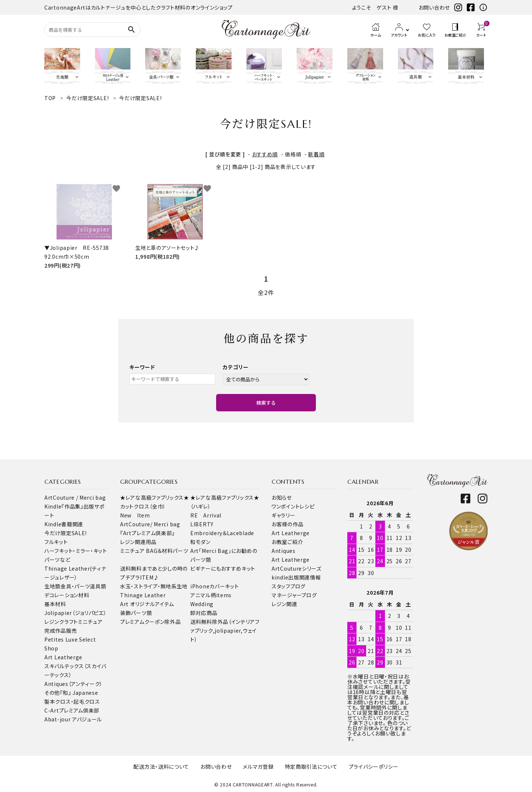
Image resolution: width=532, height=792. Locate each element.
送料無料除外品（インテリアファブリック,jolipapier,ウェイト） (225, 630)
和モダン (200, 542)
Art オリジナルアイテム (147, 604)
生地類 (52, 586)
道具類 (98, 586)
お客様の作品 (287, 524)
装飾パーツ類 (136, 613)
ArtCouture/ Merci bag (150, 524)
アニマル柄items (211, 595)
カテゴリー (236, 367)
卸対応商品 (204, 613)
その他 (52, 693)
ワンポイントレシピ (293, 506)
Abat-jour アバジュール (73, 719)
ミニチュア (90, 622)
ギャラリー (284, 515)
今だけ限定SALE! (66, 533)
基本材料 (55, 604)
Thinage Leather (143, 595)
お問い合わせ (434, 7)
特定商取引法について (311, 766)
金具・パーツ (75, 586)
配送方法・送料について (161, 766)
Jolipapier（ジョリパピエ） (76, 613)
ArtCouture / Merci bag (75, 497)
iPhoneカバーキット (214, 586)
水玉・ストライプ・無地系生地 (154, 586)
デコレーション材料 (67, 595)
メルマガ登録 (258, 766)
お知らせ (282, 497)
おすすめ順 (265, 154)
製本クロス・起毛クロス (72, 701)
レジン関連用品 (138, 542)
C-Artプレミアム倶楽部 (72, 710)
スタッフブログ (289, 586)
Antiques (284, 551)
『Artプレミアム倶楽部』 (147, 533)
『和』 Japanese (79, 693)
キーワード (142, 367)
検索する (266, 403)
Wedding (202, 604)
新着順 (316, 154)
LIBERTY (202, 524)
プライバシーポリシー (374, 766)
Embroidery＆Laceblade (222, 533)
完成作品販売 (61, 630)
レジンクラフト (61, 622)
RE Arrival (206, 515)
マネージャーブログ (294, 595)
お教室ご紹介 (287, 542)
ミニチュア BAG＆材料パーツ (154, 551)
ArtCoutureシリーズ (296, 568)
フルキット (56, 542)
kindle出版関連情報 (296, 577)
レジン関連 (284, 604)
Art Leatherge (63, 657)
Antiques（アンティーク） (74, 684)
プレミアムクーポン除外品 (150, 622)
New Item (135, 515)
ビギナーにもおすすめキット (223, 568)
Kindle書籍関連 (64, 524)
